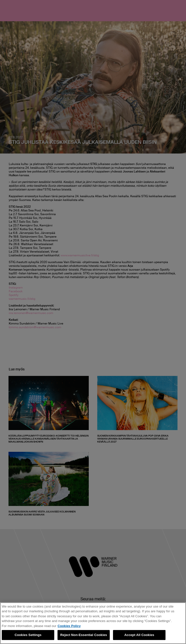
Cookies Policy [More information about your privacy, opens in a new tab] (69, 626)
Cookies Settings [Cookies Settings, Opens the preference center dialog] (28, 635)
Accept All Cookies (139, 635)
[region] (93, 623)
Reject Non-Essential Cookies (84, 635)
